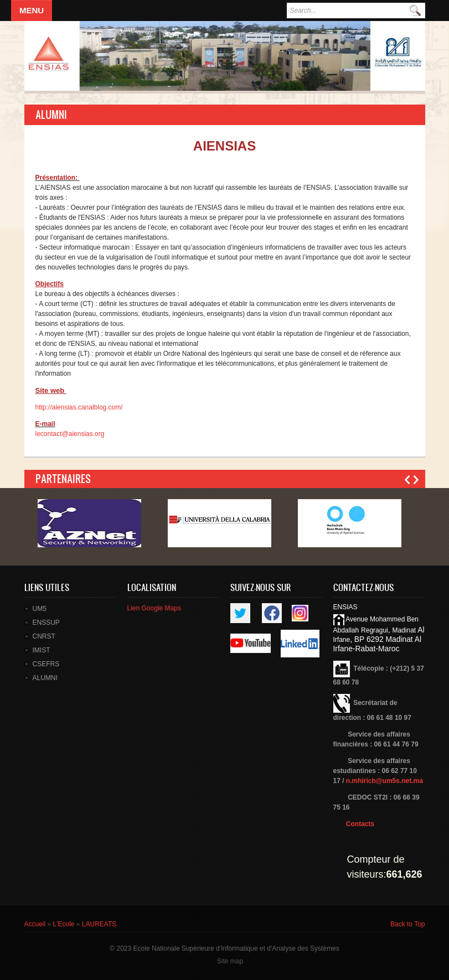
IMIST (42, 650)
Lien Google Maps (154, 608)
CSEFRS (46, 664)
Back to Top (407, 924)
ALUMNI (45, 678)
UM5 (40, 609)
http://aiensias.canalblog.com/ (79, 407)
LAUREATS (99, 924)
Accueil (35, 924)
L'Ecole (64, 924)
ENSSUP (46, 623)
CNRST (44, 636)
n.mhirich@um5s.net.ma (385, 781)
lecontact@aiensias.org (70, 434)
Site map (230, 961)
